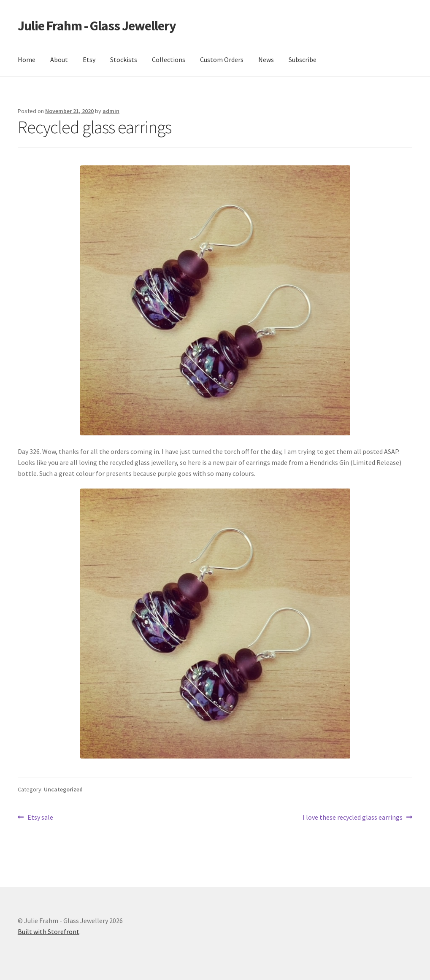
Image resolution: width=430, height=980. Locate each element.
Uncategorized (63, 789)
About (59, 59)
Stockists (124, 59)
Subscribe (303, 59)
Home (27, 59)
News (266, 59)
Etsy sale (40, 818)
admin (111, 111)
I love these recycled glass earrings (353, 818)
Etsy (89, 59)
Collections (169, 59)
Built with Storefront (49, 931)
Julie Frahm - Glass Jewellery (97, 26)
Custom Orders (222, 59)
